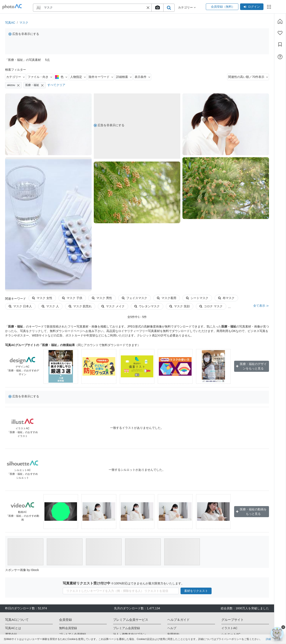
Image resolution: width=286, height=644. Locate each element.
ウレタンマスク (147, 306)
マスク (24, 23)
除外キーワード (101, 77)
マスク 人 (50, 306)
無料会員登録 (68, 628)
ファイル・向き (40, 77)
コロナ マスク (211, 306)
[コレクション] (280, 44)
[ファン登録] (280, 33)
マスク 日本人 (20, 306)
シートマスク (197, 298)
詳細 (268, 639)
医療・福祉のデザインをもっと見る (251, 366)
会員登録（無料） (222, 7)
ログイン (252, 7)
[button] (148, 8)
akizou (13, 85)
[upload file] (157, 8)
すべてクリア (56, 85)
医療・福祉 (35, 85)
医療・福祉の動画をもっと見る (251, 512)
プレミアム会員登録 (127, 628)
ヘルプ (172, 628)
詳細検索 (124, 77)
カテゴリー (15, 77)
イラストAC (229, 628)
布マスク (226, 298)
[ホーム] (280, 21)
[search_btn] (169, 8)
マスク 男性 (102, 298)
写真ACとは (13, 628)
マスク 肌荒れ (80, 306)
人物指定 (78, 77)
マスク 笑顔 (180, 306)
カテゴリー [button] (187, 7)
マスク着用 (167, 298)
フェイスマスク (134, 298)
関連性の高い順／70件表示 (248, 77)
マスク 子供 (72, 298)
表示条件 (142, 77)
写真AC (10, 23)
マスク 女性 (42, 298)
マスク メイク (113, 306)
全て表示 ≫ (261, 306)
